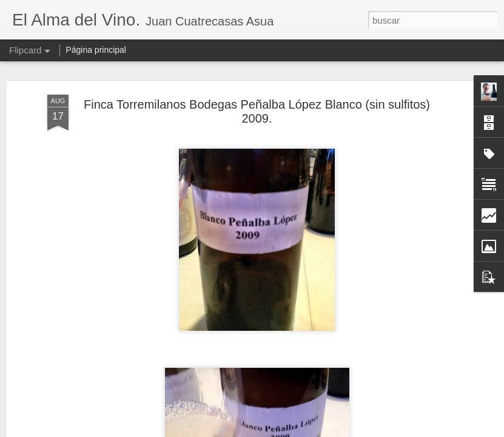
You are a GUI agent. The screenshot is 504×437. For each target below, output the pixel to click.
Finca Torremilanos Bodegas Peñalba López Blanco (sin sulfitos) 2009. (257, 111)
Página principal (96, 50)
